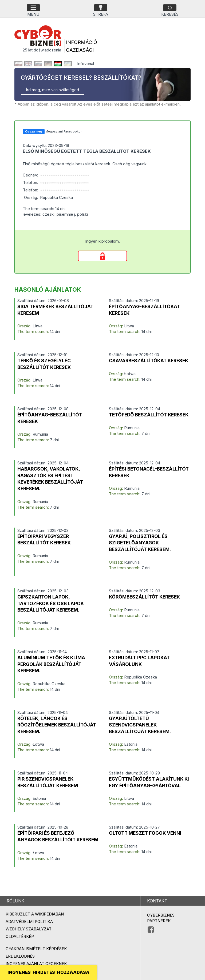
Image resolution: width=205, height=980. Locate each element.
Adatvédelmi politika (29, 921)
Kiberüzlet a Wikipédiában (35, 914)
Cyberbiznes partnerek (161, 918)
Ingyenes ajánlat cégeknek (36, 964)
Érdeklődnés (20, 956)
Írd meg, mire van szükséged (52, 90)
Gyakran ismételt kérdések (36, 949)
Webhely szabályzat (29, 929)
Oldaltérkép (20, 936)
